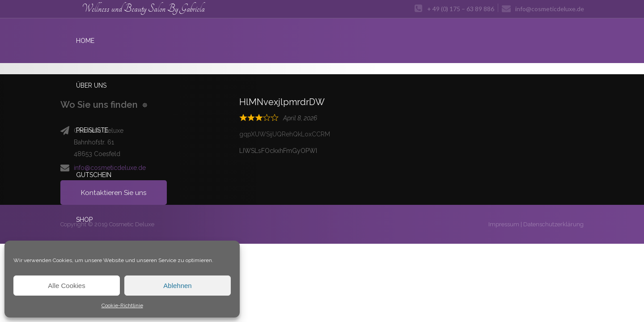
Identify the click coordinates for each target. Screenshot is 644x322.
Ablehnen (177, 286)
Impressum (504, 224)
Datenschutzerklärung (553, 224)
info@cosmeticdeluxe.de (110, 168)
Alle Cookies (66, 286)
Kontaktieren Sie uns (114, 193)
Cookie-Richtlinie (122, 305)
